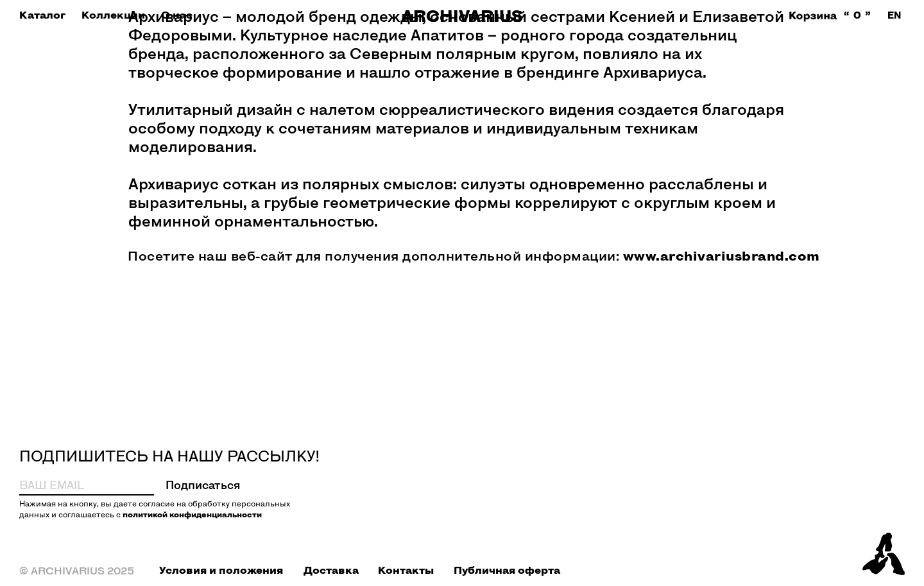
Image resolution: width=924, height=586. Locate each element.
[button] (42, 15)
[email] (71, 485)
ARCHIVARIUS (462, 16)
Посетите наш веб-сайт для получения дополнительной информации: (474, 255)
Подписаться (203, 485)
